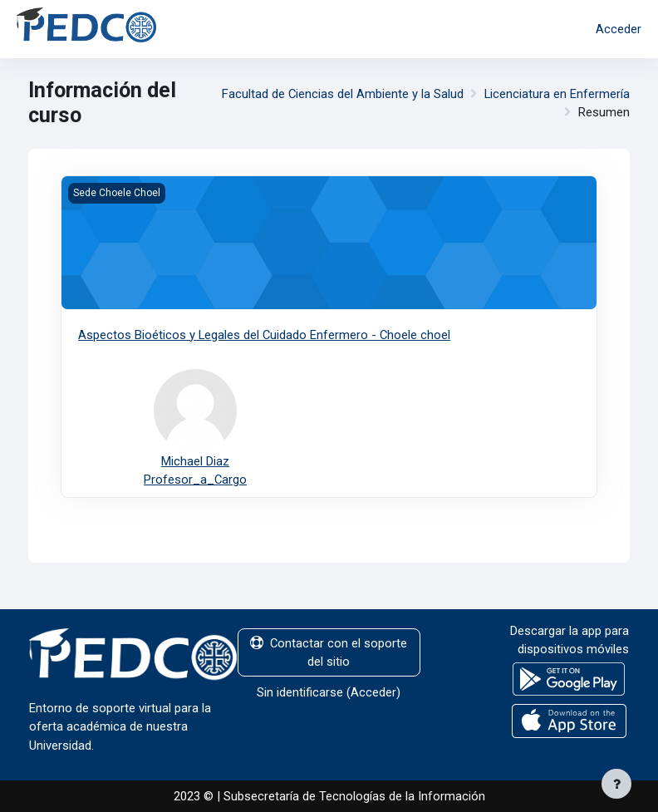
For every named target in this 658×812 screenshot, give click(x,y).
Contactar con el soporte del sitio (329, 652)
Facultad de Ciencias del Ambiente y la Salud (343, 94)
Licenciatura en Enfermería (557, 94)
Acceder (619, 29)
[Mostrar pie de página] (616, 784)
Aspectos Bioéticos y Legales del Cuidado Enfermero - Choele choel (264, 335)
